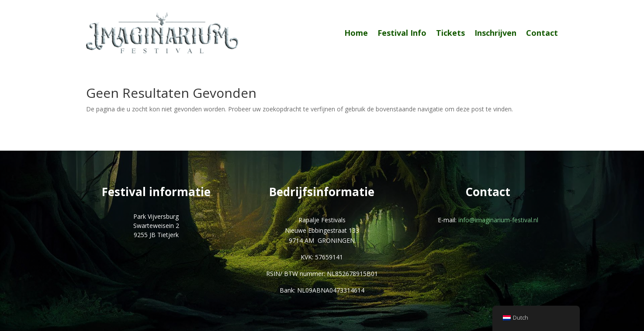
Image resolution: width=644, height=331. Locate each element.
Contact (542, 33)
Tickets (450, 33)
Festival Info (402, 33)
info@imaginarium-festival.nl (498, 220)
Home (356, 33)
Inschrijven (495, 33)
